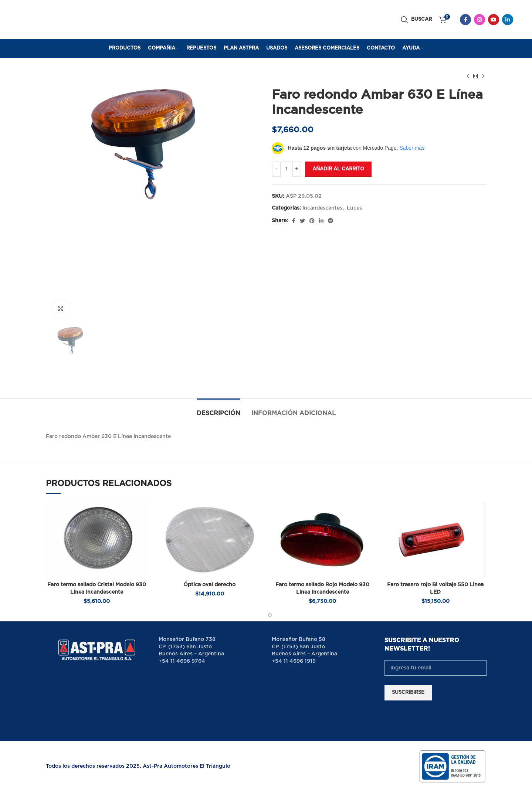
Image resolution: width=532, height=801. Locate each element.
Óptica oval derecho (209, 585)
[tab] (218, 410)
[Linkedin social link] (508, 20)
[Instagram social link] (480, 20)
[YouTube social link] (494, 20)
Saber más (412, 148)
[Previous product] (468, 77)
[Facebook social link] (465, 20)
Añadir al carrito (338, 169)
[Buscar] (416, 20)
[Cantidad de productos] (287, 169)
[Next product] (483, 77)
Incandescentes (322, 208)
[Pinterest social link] (312, 221)
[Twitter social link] (302, 221)
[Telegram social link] (331, 221)
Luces (354, 208)
